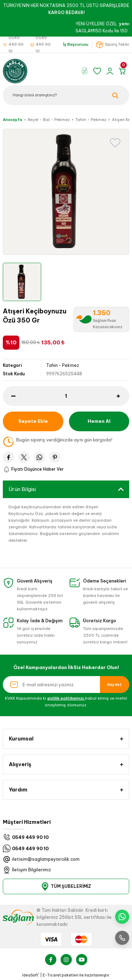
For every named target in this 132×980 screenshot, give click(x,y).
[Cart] (124, 71)
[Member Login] (111, 71)
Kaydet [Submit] (115, 685)
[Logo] (15, 71)
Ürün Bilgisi (22, 489)
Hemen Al (99, 421)
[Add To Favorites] (115, 143)
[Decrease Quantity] (9, 396)
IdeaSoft (31, 975)
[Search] (66, 95)
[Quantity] (66, 396)
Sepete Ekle (33, 421)
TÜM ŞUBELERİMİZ (66, 886)
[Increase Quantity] (123, 396)
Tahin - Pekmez (63, 365)
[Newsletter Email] (66, 685)
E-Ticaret (52, 975)
